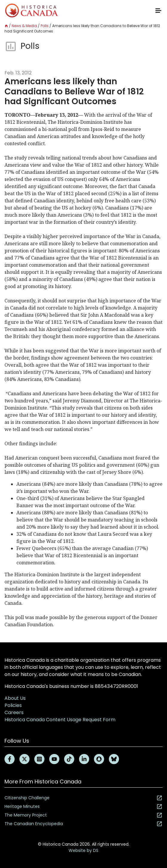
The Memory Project (83, 815)
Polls (45, 26)
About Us (15, 698)
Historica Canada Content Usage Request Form (60, 720)
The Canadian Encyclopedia (83, 824)
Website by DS (83, 850)
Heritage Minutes (83, 807)
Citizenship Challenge (83, 798)
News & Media (24, 26)
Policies (13, 705)
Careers (14, 712)
